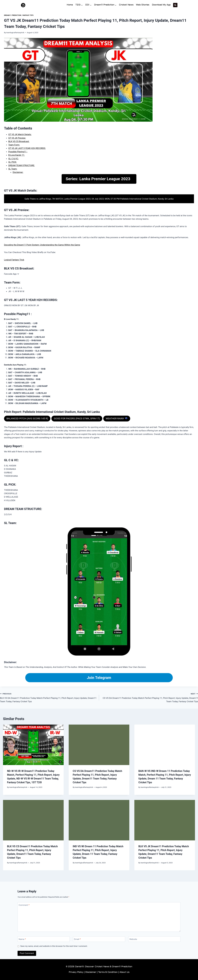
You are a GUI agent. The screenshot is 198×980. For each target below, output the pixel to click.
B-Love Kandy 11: (17, 155)
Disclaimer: (18, 172)
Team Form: (14, 145)
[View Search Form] (175, 5)
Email (77, 939)
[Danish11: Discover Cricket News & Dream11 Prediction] (23, 5)
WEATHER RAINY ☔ (117, 418)
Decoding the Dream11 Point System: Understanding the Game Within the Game (42, 245)
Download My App (161, 5)
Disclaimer (91, 972)
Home (70, 5)
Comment (24, 905)
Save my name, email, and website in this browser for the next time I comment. (54, 946)
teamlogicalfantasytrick (15, 32)
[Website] (154, 939)
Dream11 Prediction (13, 15)
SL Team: (13, 169)
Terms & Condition (108, 972)
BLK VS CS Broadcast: (19, 141)
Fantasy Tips (28, 15)
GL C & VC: (13, 159)
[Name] (44, 939)
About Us (124, 972)
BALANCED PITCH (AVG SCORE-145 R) (27, 418)
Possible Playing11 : (18, 152)
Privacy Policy (76, 972)
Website (133, 939)
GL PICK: (13, 162)
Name (22, 939)
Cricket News (126, 5)
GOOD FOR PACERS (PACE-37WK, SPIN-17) (77, 418)
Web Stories (143, 5)
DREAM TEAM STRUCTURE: (22, 165)
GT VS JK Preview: (17, 138)
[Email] (99, 939)
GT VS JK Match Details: (20, 134)
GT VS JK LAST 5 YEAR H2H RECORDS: (27, 148)
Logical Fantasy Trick (14, 260)
